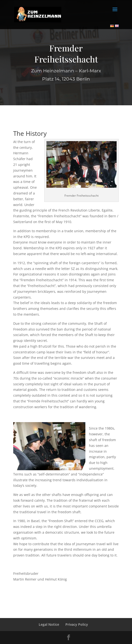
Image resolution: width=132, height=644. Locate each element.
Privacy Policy (77, 624)
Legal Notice (49, 624)
